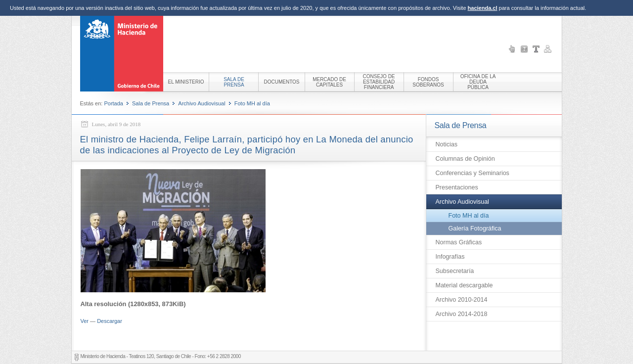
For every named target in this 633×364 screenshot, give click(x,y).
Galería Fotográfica (475, 228)
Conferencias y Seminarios (473, 173)
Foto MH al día (252, 103)
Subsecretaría (455, 271)
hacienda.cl (483, 8)
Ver (85, 321)
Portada (113, 103)
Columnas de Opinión (465, 159)
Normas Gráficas (459, 242)
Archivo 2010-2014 (462, 300)
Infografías (450, 257)
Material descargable (464, 285)
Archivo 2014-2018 (462, 314)
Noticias (447, 144)
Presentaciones (457, 187)
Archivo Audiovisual (202, 103)
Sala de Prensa (151, 103)
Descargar (110, 321)
